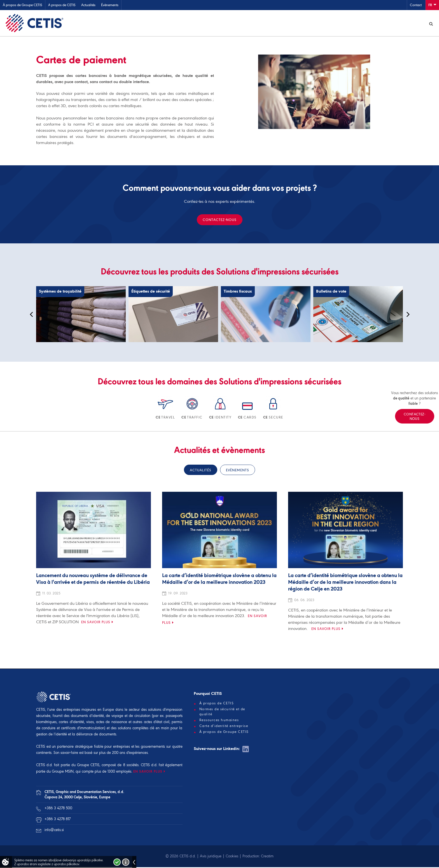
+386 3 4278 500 (58, 809)
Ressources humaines (219, 721)
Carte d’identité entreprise (224, 727)
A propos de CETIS (62, 5)
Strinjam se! (117, 862)
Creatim (267, 857)
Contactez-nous (220, 221)
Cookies (232, 857)
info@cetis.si (54, 831)
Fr (432, 5)
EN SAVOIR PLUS (148, 772)
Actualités (88, 5)
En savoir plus (96, 623)
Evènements (238, 471)
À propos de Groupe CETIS (23, 5)
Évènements (110, 5)
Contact (416, 5)
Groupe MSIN (63, 772)
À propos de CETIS (217, 704)
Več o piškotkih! (126, 862)
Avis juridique (211, 857)
